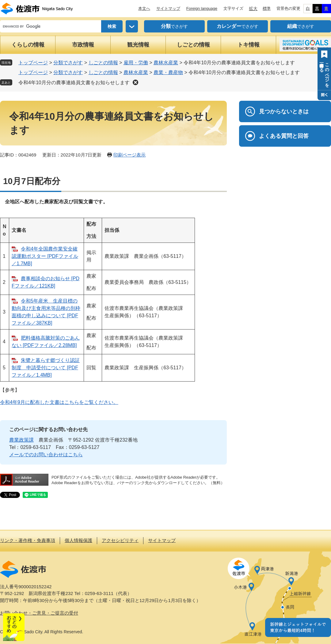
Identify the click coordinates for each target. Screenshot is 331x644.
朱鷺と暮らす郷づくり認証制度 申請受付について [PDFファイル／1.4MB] (46, 368)
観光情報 (138, 45)
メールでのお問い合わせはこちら (46, 455)
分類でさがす (68, 63)
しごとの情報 (193, 45)
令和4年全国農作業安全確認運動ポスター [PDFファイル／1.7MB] (45, 256)
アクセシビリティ (120, 540)
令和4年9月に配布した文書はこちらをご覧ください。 (59, 402)
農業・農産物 (168, 72)
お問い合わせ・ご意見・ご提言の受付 (39, 613)
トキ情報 (249, 45)
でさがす (174, 26)
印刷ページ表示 (129, 155)
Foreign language (202, 8)
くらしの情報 (28, 45)
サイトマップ (168, 8)
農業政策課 (21, 440)
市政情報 (83, 45)
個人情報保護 (78, 540)
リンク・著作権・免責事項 (28, 540)
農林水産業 (166, 63)
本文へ (144, 8)
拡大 (253, 9)
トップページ (33, 63)
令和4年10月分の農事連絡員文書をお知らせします (74, 83)
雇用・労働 (136, 63)
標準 (267, 8)
